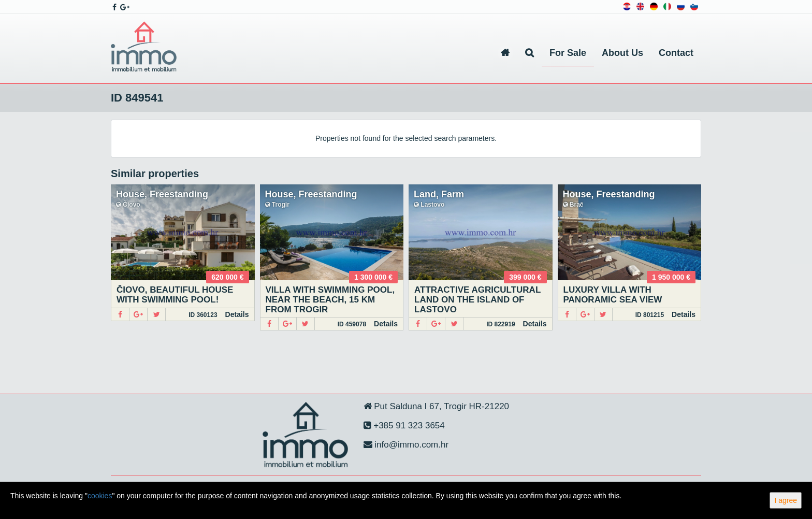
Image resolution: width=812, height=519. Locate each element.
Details (237, 314)
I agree (786, 500)
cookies (100, 496)
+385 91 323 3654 (408, 426)
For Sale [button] (568, 53)
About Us (622, 53)
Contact (676, 53)
